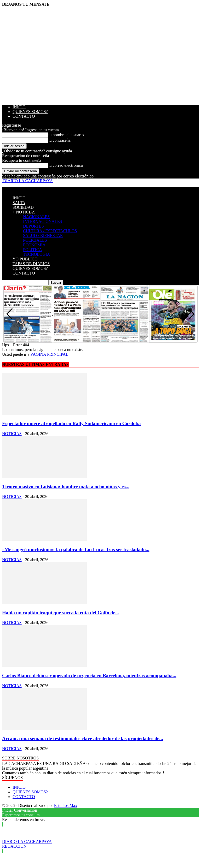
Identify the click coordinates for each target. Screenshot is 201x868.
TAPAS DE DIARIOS (31, 264)
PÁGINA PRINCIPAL (49, 354)
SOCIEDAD (23, 207)
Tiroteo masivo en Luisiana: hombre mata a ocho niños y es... (66, 487)
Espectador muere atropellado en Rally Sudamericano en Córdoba (71, 423)
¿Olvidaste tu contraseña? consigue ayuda (37, 151)
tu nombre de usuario (66, 135)
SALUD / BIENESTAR (43, 236)
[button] (191, 314)
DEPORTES (33, 226)
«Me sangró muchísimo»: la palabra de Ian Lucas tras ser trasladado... (76, 549)
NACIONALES (36, 217)
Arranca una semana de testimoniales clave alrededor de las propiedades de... (83, 738)
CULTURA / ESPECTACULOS (50, 231)
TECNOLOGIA (36, 254)
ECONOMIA (34, 245)
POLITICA (33, 250)
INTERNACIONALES (42, 221)
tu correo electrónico (66, 165)
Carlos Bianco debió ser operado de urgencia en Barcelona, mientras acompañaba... (89, 676)
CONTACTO (24, 116)
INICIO (19, 107)
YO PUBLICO (25, 259)
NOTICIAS (12, 434)
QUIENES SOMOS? (30, 112)
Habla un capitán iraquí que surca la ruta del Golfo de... (61, 613)
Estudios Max (66, 805)
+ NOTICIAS (24, 212)
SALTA (19, 203)
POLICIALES (35, 240)
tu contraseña (59, 140)
